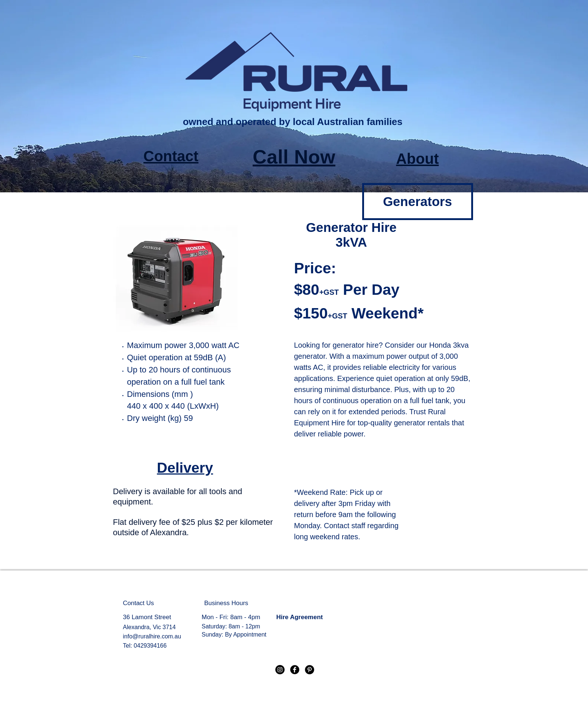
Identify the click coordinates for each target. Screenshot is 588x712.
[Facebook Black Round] (295, 670)
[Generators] (418, 202)
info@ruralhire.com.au (152, 636)
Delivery (185, 468)
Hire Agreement (300, 617)
